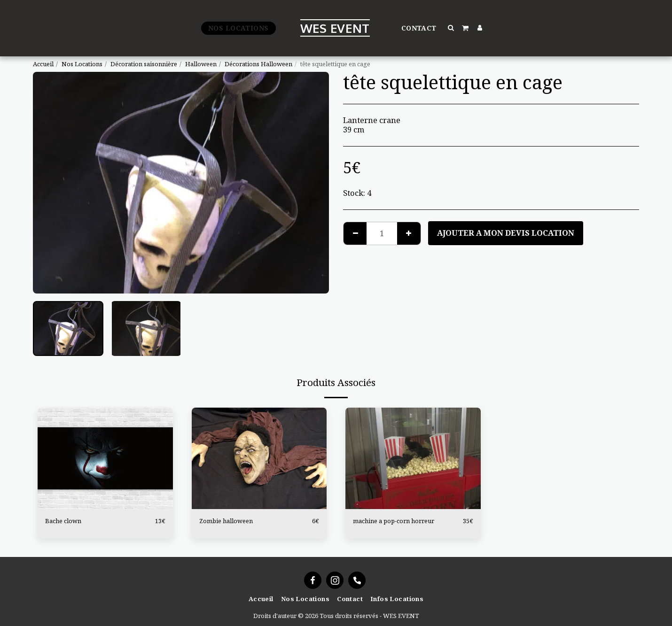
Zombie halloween (226, 521)
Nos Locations (82, 64)
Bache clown (63, 521)
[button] (452, 28)
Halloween (201, 64)
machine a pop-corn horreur (394, 521)
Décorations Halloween (258, 64)
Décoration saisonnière (144, 64)
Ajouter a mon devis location (506, 233)
